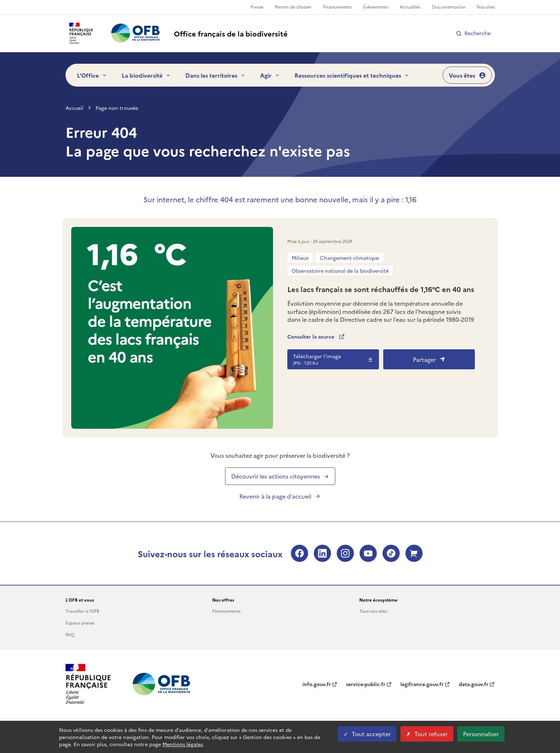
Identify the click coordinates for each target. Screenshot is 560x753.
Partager (429, 359)
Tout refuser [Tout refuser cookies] (427, 734)
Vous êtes (467, 75)
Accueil (74, 108)
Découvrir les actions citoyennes (280, 476)
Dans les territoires (216, 75)
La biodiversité (146, 75)
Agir (270, 75)
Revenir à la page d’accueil (280, 496)
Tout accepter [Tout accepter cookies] (367, 734)
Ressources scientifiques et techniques (352, 75)
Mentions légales (183, 744)
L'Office (92, 75)
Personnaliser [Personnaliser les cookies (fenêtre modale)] (481, 734)
